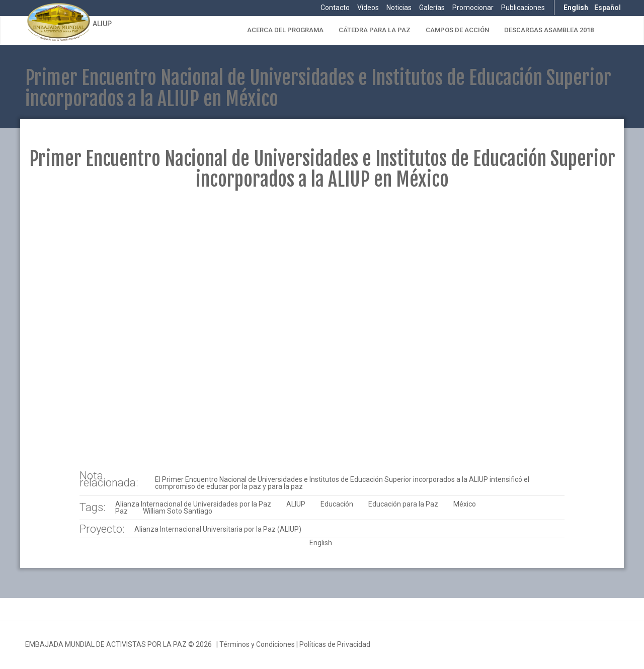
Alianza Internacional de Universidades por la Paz (193, 504)
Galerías (432, 8)
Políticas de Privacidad (335, 644)
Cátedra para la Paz (375, 30)
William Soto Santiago (178, 511)
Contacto (335, 8)
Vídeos (368, 8)
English (576, 8)
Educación (337, 504)
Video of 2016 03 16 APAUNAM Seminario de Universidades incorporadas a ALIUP (322, 331)
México (465, 504)
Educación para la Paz (403, 504)
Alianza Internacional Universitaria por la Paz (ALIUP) (218, 529)
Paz (122, 511)
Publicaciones (523, 8)
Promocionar (473, 8)
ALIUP (102, 24)
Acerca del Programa (285, 30)
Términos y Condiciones (257, 644)
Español (608, 8)
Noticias (399, 8)
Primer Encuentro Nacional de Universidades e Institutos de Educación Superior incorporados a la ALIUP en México (322, 169)
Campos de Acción (457, 30)
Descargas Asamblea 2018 (549, 30)
